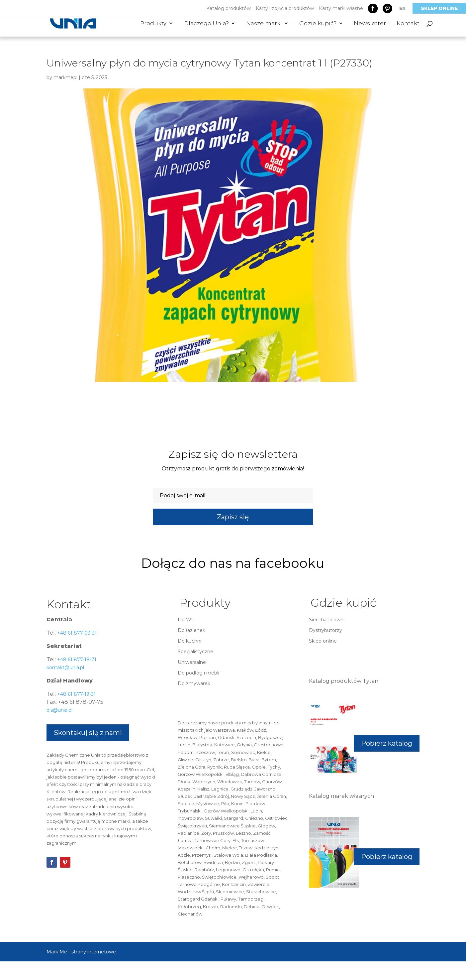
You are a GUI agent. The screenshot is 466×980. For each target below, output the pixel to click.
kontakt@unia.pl (65, 668)
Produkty (153, 24)
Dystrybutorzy (326, 630)
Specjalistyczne (195, 652)
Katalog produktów (229, 8)
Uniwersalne (192, 662)
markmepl (65, 77)
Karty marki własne (341, 8)
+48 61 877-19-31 (76, 694)
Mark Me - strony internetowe (81, 952)
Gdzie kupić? (318, 24)
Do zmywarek (194, 683)
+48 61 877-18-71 (76, 660)
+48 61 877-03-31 (76, 633)
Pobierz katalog (387, 743)
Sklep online (439, 8)
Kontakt (408, 24)
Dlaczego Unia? (206, 24)
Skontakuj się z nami (88, 733)
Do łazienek (191, 630)
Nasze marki (264, 24)
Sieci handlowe (326, 620)
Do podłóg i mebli (198, 673)
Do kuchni (189, 641)
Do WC (186, 620)
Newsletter (370, 24)
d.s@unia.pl (59, 710)
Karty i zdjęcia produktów (285, 8)
